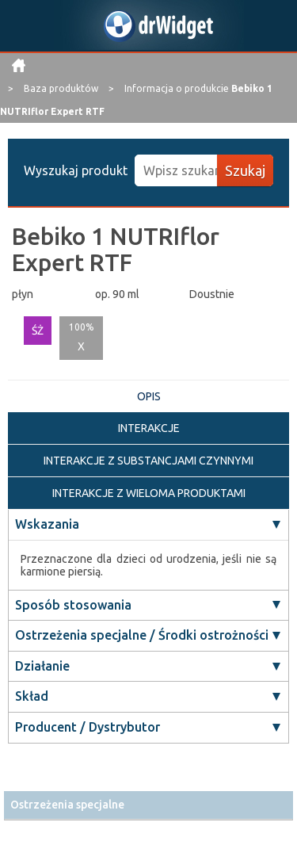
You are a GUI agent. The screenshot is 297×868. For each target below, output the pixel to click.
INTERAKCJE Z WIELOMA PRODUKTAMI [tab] (149, 493)
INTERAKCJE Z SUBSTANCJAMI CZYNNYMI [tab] (148, 461)
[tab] (148, 805)
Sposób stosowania (73, 605)
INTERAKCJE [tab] (149, 428)
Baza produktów (62, 88)
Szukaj (245, 170)
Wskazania (47, 524)
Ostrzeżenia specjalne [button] (67, 805)
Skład (32, 696)
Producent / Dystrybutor (88, 727)
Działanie (42, 666)
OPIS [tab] (149, 396)
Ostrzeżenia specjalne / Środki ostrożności (142, 635)
